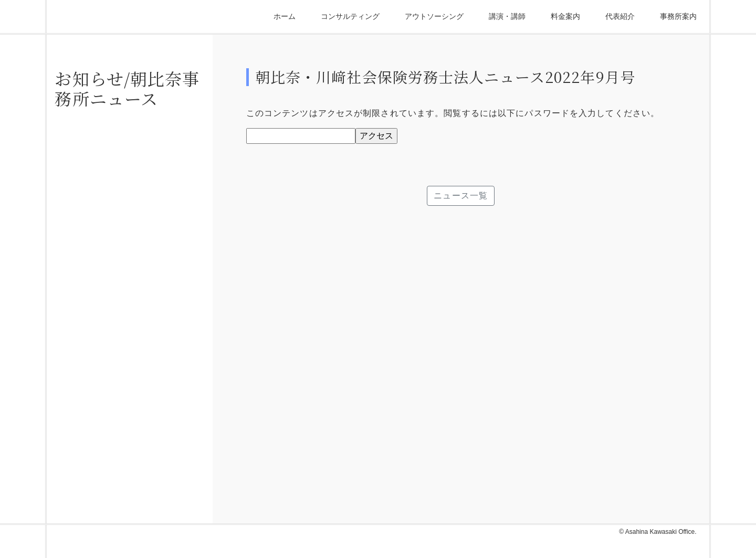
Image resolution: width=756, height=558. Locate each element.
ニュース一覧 (461, 196)
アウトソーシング (434, 16)
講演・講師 (507, 16)
